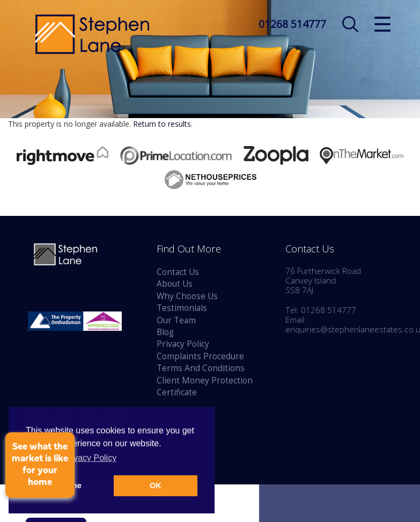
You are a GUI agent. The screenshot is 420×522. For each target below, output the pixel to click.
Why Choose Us (187, 296)
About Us (175, 284)
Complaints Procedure (200, 356)
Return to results (162, 124)
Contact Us (178, 272)
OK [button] (156, 485)
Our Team (176, 320)
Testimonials (182, 308)
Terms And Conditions (201, 368)
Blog (165, 332)
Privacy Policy (183, 344)
